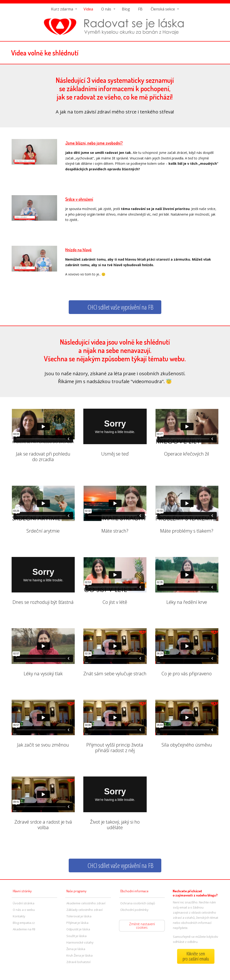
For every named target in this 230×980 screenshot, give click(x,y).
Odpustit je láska (78, 929)
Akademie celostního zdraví (86, 903)
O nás (106, 9)
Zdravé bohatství (78, 962)
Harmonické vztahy (80, 942)
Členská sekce (163, 9)
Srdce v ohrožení (79, 199)
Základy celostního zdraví (84, 910)
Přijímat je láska (77, 923)
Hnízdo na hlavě (78, 250)
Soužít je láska (76, 936)
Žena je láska (76, 949)
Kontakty (19, 916)
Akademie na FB (24, 929)
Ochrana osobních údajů (138, 903)
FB (140, 9)
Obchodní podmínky (134, 910)
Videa (88, 9)
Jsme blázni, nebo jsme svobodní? (94, 143)
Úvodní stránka (24, 903)
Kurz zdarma (62, 9)
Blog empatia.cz (24, 923)
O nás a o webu (24, 910)
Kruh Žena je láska (79, 955)
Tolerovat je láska (79, 916)
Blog (126, 9)
